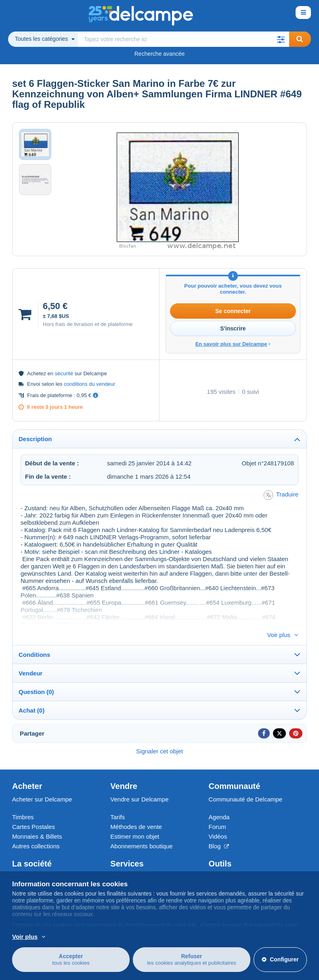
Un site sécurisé (132, 863)
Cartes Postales (34, 813)
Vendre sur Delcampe (139, 786)
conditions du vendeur (89, 384)
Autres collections (36, 833)
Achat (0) (31, 697)
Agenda (219, 804)
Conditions (34, 641)
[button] (281, 39)
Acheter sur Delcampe (42, 786)
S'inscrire (233, 328)
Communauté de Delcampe (246, 786)
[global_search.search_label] (184, 39)
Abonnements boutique (141, 833)
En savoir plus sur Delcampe (233, 344)
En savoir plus (75, 937)
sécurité (64, 373)
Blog (219, 833)
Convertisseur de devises (243, 863)
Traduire (281, 495)
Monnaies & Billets (37, 823)
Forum (217, 813)
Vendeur (30, 660)
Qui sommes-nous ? (39, 863)
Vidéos (218, 823)
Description (35, 439)
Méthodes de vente (136, 813)
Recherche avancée (160, 54)
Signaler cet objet (159, 738)
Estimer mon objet (135, 823)
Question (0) (36, 678)
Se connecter (233, 311)
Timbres (23, 804)
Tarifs (118, 804)
